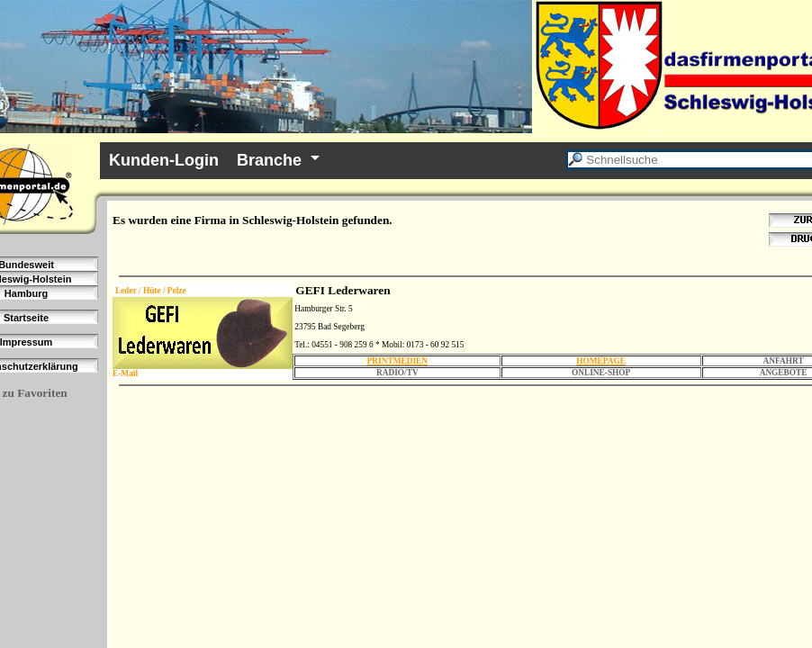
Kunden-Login (164, 160)
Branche (269, 160)
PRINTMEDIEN (397, 361)
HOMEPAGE (601, 361)
